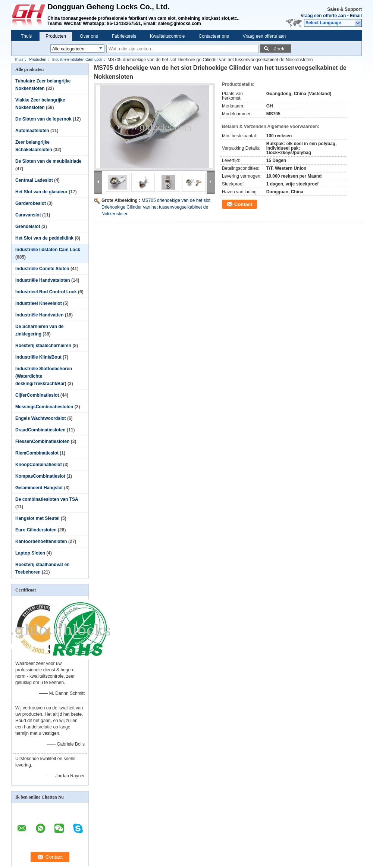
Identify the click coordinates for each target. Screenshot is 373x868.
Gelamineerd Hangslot (39, 488)
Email (356, 16)
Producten (56, 36)
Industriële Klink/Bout (38, 357)
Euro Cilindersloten (36, 530)
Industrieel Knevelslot (39, 303)
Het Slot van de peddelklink (44, 238)
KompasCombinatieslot (40, 476)
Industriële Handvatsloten (43, 280)
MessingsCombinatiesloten (44, 407)
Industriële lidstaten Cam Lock (77, 60)
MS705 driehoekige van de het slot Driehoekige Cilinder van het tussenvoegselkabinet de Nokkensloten (156, 207)
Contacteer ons (214, 36)
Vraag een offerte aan (323, 16)
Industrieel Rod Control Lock (46, 292)
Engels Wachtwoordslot (41, 418)
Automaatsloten (32, 131)
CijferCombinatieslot (37, 395)
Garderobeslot (31, 203)
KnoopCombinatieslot (39, 465)
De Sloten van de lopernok (43, 119)
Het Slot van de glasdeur (41, 192)
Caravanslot (28, 215)
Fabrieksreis (124, 36)
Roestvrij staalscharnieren (43, 346)
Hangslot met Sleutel (37, 518)
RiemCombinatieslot (37, 453)
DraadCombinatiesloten (40, 430)
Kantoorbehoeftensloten (41, 541)
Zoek (279, 49)
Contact (243, 204)
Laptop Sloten (30, 553)
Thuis (26, 36)
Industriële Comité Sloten (42, 269)
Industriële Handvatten (39, 315)
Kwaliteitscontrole (167, 36)
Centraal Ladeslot (34, 180)
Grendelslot (28, 227)
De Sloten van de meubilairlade (48, 161)
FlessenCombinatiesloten (42, 441)
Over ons (89, 36)
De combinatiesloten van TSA (47, 499)
